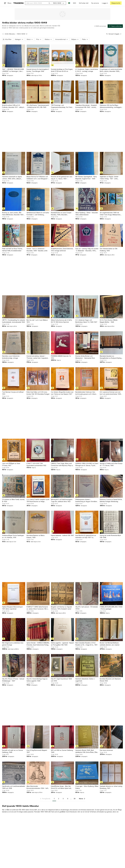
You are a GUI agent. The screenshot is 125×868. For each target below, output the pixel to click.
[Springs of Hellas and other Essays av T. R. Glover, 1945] (111, 450)
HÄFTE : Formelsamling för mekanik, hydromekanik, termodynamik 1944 (14, 321)
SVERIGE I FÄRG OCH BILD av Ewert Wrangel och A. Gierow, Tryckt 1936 (87, 465)
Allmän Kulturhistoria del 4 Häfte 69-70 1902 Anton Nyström (61, 321)
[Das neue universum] (111, 737)
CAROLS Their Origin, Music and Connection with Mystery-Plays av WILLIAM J (62, 465)
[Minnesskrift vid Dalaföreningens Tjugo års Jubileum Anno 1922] (62, 486)
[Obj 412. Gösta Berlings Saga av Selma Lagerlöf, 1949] (38, 666)
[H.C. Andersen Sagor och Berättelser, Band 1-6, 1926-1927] (87, 307)
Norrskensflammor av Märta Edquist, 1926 (35, 536)
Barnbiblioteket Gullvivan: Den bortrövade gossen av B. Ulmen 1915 (86, 393)
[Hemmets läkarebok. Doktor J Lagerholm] (87, 666)
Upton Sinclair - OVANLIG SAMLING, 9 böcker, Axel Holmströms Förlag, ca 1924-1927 (38, 644)
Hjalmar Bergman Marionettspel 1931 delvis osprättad (12, 608)
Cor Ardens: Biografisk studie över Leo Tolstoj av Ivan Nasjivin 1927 (62, 393)
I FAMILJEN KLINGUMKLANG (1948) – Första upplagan (111, 608)
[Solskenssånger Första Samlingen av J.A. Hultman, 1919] (14, 522)
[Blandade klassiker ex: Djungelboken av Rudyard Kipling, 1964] (111, 343)
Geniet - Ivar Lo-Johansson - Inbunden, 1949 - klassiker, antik (37, 250)
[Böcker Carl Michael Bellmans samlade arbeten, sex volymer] (111, 630)
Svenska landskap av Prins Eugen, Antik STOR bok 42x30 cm (62, 70)
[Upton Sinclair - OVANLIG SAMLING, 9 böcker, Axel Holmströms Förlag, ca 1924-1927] (38, 630)
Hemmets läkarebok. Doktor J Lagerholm (85, 680)
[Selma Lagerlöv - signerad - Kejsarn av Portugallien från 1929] (62, 630)
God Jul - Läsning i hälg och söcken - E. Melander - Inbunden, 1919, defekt (87, 250)
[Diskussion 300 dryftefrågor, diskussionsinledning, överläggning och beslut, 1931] (111, 92)
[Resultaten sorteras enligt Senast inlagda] (114, 34)
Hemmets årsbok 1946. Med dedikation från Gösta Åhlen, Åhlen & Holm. (87, 751)
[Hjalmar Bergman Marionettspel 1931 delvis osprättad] (14, 594)
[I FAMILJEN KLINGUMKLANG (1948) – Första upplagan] (111, 594)
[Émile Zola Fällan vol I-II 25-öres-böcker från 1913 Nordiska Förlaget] (38, 379)
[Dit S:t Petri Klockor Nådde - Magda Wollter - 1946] (111, 307)
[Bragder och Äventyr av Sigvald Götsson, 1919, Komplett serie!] (62, 594)
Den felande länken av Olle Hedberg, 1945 (109, 250)
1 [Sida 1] (54, 799)
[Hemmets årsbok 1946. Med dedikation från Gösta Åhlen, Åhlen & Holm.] (87, 737)
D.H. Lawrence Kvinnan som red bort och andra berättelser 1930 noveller (110, 393)
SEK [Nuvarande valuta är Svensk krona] (74, 3)
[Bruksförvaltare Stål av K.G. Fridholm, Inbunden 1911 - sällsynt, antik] (14, 92)
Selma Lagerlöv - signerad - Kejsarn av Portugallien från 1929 (62, 644)
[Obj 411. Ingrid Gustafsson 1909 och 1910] (62, 666)
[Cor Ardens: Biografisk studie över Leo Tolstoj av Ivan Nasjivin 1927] (62, 379)
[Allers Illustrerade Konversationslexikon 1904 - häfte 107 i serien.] (38, 773)
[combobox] (38, 3)
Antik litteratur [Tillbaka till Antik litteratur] (10, 34)
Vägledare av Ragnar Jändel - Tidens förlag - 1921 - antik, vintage (109, 178)
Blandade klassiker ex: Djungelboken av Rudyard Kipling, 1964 (111, 357)
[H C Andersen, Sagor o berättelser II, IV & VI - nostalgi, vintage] (87, 56)
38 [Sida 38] (75, 799)
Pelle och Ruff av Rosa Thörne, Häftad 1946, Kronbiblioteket (12, 250)
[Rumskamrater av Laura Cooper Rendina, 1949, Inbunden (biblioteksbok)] (62, 199)
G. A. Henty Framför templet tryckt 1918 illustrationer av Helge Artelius (38, 501)
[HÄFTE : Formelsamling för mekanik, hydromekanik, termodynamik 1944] (14, 307)
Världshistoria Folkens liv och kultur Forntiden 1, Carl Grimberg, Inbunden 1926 (38, 214)
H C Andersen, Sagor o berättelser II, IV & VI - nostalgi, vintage (87, 70)
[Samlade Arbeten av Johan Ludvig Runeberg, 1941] (111, 773)
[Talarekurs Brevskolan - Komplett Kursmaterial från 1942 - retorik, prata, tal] (87, 92)
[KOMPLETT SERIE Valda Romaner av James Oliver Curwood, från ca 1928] (38, 594)
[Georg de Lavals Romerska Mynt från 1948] (111, 522)
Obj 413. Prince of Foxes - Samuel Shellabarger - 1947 (13, 680)
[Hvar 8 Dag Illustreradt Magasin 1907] (38, 737)
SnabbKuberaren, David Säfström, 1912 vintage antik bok (62, 250)
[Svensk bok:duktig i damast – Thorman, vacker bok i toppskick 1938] (38, 343)
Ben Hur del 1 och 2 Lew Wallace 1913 (37, 321)
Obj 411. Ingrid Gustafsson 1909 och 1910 (61, 680)
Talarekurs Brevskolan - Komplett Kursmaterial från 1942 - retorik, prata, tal (86, 106)
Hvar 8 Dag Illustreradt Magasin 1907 (37, 751)
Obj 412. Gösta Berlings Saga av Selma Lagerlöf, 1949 (37, 680)
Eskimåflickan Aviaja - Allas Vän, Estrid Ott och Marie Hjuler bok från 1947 (61, 787)
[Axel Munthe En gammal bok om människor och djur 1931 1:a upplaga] (87, 522)
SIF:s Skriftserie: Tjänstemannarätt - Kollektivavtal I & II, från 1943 (38, 106)
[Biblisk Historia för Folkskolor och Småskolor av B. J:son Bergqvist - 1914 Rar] (38, 163)
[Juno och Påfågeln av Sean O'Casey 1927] (14, 450)
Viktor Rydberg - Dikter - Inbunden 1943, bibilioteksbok (87, 214)
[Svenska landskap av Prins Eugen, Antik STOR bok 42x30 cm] (62, 56)
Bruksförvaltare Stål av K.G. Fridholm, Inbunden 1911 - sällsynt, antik (13, 106)
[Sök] (49, 3)
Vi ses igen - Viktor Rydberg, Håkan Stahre (87, 787)
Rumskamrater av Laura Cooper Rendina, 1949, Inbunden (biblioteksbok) (61, 214)
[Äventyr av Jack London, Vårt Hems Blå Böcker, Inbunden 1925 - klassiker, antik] (14, 199)
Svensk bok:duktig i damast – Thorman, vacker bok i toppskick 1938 (37, 357)
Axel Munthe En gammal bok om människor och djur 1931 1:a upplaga (86, 537)
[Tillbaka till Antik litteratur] (3, 34)
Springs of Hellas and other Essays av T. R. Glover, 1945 (111, 464)
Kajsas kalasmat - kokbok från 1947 (62, 535)
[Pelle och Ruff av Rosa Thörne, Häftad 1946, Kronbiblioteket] (14, 235)
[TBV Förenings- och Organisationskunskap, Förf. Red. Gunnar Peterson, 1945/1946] (62, 92)
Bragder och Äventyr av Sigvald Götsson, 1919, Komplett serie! (61, 608)
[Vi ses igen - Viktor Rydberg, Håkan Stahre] (87, 773)
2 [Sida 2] (59, 799)
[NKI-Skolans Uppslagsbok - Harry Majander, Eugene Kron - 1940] (87, 163)
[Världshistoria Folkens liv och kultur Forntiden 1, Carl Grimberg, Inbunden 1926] (38, 199)
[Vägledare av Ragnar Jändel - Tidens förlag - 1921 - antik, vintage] (111, 163)
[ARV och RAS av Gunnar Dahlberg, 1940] (62, 737)
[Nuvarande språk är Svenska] (69, 3)
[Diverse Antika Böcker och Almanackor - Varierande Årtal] (87, 343)
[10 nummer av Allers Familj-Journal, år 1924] (14, 486)
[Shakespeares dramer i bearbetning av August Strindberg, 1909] (87, 486)
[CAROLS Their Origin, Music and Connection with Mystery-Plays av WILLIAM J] (62, 450)
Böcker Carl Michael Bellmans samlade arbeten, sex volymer (110, 644)
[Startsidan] (19, 3)
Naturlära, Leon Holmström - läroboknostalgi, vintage (11, 357)
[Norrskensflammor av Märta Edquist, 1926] (38, 522)
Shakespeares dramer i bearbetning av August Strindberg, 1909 (87, 501)
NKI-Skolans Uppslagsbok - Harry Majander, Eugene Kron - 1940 (86, 178)
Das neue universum (106, 750)
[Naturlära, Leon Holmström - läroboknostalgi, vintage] (14, 343)
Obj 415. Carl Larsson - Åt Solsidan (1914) (87, 608)
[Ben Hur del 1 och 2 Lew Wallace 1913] (38, 307)
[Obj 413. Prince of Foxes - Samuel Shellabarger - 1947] (14, 666)
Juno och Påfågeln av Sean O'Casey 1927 (11, 464)
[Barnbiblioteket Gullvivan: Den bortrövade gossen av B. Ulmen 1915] (87, 379)
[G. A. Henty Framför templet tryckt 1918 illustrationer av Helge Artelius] (38, 486)
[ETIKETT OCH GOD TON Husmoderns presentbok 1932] (38, 450)
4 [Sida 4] (68, 799)
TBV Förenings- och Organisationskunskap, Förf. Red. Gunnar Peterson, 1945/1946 (62, 106)
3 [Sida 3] (63, 799)
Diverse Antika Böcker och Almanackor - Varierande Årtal (85, 357)
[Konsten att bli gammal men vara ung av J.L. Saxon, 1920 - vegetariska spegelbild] (62, 163)
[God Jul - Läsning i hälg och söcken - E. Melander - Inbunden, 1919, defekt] (87, 235)
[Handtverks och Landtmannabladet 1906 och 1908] (14, 773)
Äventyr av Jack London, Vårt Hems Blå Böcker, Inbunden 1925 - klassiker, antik (13, 214)
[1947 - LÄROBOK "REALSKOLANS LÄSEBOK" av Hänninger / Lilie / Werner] (14, 56)
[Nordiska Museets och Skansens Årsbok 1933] (111, 666)
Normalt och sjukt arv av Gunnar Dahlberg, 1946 (13, 751)
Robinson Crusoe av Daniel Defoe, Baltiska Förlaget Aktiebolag (111, 500)
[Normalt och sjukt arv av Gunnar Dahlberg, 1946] (14, 737)
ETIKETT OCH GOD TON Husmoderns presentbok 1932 (36, 464)
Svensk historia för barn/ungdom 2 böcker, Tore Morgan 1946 (38, 70)
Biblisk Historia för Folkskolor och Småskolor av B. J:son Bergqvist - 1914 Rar (37, 178)
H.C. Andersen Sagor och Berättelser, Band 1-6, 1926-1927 (86, 321)
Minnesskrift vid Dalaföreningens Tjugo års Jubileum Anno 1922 (62, 500)
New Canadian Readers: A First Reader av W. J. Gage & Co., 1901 (86, 644)
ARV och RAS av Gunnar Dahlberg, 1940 (62, 751)
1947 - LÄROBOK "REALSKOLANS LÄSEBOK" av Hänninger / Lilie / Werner (13, 70)
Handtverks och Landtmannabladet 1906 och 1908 (14, 787)
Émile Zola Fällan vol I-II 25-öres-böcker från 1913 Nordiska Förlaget (38, 393)
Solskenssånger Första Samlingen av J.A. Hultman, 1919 (13, 536)
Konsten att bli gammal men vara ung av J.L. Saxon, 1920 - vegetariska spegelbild (62, 178)
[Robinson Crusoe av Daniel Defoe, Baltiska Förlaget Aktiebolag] (111, 486)
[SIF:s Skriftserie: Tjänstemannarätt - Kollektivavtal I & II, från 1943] (38, 92)
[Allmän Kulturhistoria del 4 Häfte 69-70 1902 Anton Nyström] (62, 307)
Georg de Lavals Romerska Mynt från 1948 (110, 536)
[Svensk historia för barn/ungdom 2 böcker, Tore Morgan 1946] (38, 56)
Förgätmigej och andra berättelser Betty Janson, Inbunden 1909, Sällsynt (111, 70)
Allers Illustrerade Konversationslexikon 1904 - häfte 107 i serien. (38, 787)
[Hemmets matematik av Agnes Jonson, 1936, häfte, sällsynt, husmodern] (14, 163)
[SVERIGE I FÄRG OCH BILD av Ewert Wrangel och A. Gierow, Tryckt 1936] (87, 450)
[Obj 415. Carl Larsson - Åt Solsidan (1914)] (87, 594)
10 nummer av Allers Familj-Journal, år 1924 (13, 500)
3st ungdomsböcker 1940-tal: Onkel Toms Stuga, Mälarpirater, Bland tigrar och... (110, 214)
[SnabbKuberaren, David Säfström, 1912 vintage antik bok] (62, 235)
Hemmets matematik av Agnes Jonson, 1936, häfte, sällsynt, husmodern (12, 178)
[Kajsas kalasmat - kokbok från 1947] (62, 522)
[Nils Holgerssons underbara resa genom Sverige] (14, 630)
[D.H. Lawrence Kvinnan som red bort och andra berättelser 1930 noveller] (111, 379)
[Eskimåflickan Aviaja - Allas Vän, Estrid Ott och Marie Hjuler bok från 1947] (62, 773)
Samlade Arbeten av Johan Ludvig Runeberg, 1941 (111, 787)
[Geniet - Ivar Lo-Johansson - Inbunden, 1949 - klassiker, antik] (38, 235)
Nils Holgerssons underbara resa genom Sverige (13, 644)
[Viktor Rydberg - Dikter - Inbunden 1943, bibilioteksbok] (87, 199)
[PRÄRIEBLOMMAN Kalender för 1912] (62, 343)
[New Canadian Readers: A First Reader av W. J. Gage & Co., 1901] (87, 630)
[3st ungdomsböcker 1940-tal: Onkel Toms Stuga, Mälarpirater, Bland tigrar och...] (111, 199)
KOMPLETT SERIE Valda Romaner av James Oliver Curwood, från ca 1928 (38, 608)
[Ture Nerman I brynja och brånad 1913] (14, 379)
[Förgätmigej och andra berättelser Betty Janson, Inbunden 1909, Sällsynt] (111, 56)
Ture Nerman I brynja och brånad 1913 (13, 393)
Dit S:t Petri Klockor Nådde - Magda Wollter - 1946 (109, 321)
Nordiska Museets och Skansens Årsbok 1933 (110, 680)
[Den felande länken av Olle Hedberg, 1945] (111, 235)
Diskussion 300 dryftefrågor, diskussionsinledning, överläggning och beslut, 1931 (111, 106)
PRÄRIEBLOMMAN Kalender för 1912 (61, 357)
